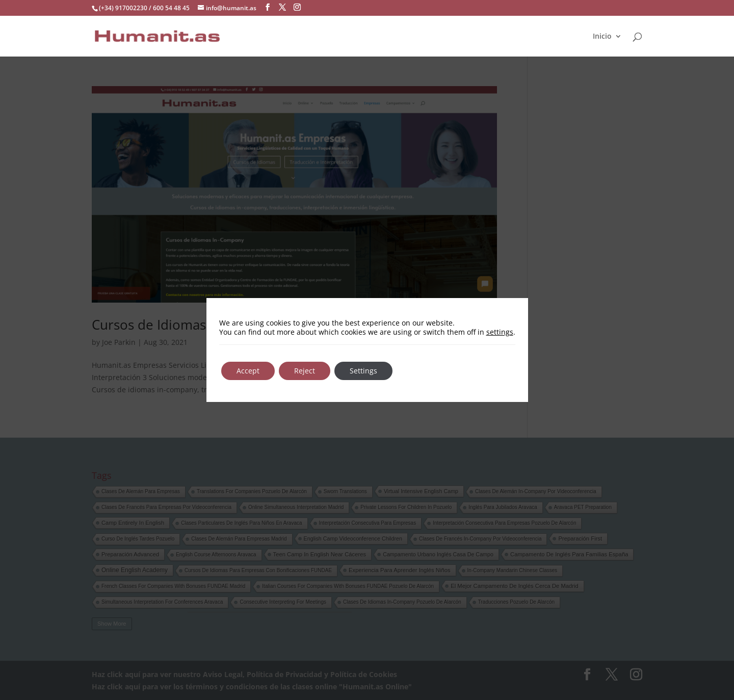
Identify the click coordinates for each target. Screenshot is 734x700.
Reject (305, 371)
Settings (363, 371)
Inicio (602, 36)
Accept (248, 371)
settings (500, 332)
